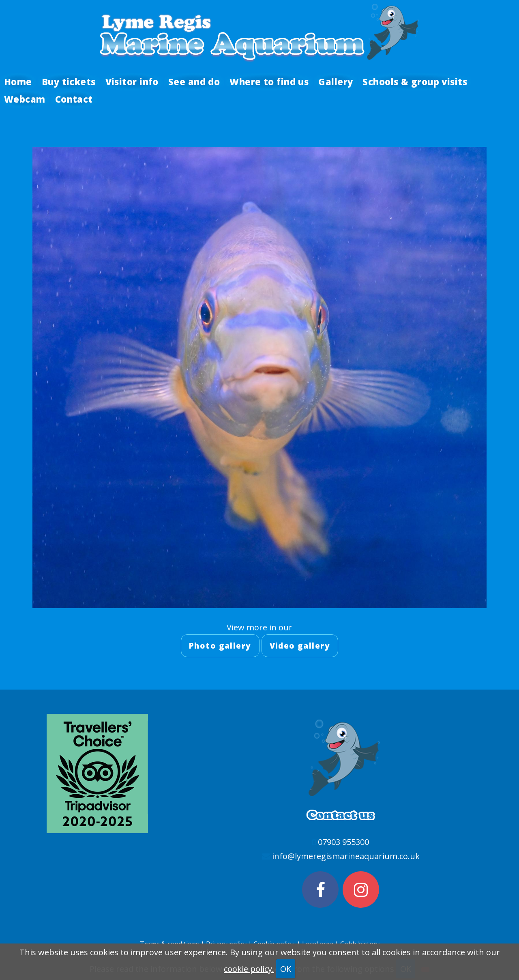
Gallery (336, 82)
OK (286, 969)
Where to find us (269, 82)
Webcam (25, 99)
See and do (194, 82)
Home (18, 82)
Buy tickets (69, 82)
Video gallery (300, 646)
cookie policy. (249, 969)
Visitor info (132, 82)
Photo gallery (220, 646)
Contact (74, 99)
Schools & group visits (415, 82)
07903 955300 (343, 842)
